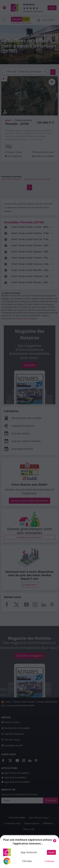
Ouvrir (51, 852)
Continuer (49, 861)
